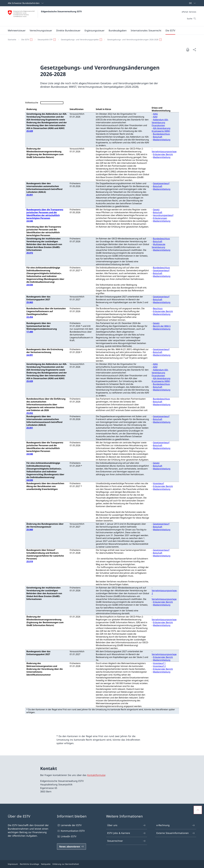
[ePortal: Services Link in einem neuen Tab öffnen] (189, 12)
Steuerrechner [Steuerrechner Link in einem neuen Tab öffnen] (126, 841)
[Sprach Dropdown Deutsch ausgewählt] (192, 3)
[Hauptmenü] (100, 30)
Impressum (13, 864)
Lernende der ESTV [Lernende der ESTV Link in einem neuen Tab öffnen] (69, 825)
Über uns (126, 825)
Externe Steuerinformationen (176, 833)
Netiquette (46, 864)
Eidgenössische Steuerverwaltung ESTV (61, 11)
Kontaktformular (96, 775)
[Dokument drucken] (188, 50)
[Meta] (189, 12)
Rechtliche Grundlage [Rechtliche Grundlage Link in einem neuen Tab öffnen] (29, 864)
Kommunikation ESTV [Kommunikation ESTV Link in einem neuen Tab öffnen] (71, 831)
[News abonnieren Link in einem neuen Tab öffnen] (71, 847)
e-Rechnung (176, 825)
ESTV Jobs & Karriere (126, 833)
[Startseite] (12, 40)
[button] (17, 30)
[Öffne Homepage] (45, 16)
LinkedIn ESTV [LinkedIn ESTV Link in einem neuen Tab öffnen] (67, 836)
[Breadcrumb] (101, 40)
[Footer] (102, 864)
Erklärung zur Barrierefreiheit (66, 864)
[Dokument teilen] (194, 50)
